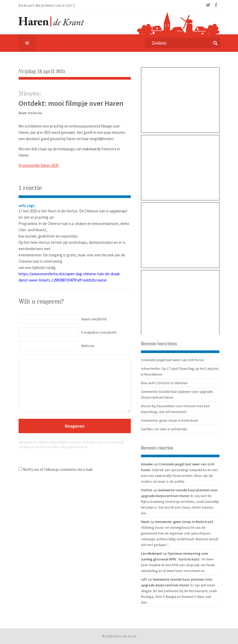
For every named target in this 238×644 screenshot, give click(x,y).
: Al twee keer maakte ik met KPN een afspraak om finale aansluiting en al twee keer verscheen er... (178, 565)
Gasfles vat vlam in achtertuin (164, 429)
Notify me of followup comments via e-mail (58, 469)
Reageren (75, 426)
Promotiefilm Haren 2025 (39, 165)
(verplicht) (63, 319)
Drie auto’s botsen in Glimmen (164, 383)
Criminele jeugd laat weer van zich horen (172, 360)
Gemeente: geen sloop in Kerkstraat (169, 420)
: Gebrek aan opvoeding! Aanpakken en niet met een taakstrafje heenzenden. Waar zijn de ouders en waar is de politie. (180, 476)
